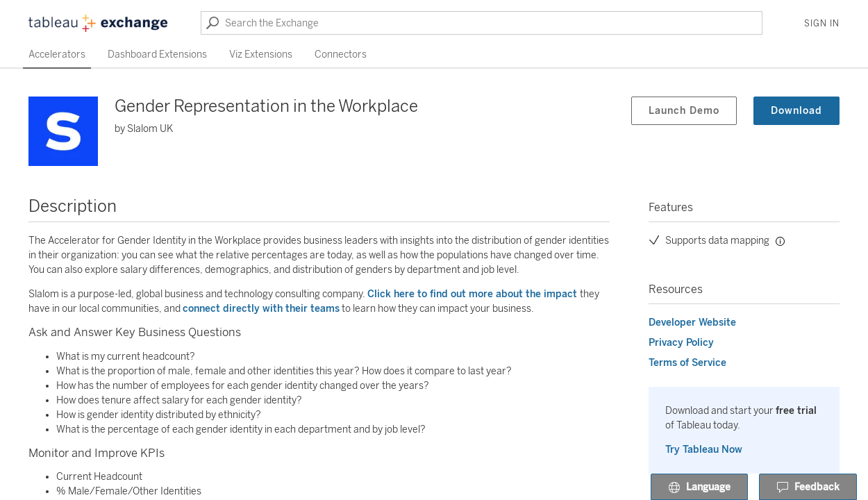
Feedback (808, 487)
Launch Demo (684, 111)
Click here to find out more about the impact (474, 294)
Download (796, 111)
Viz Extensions (261, 55)
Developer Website (692, 323)
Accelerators (57, 55)
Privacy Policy (681, 343)
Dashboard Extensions (157, 55)
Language (699, 487)
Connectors (341, 55)
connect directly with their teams (261, 309)
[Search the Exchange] (482, 23)
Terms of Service (687, 363)
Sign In (822, 24)
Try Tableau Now (704, 450)
